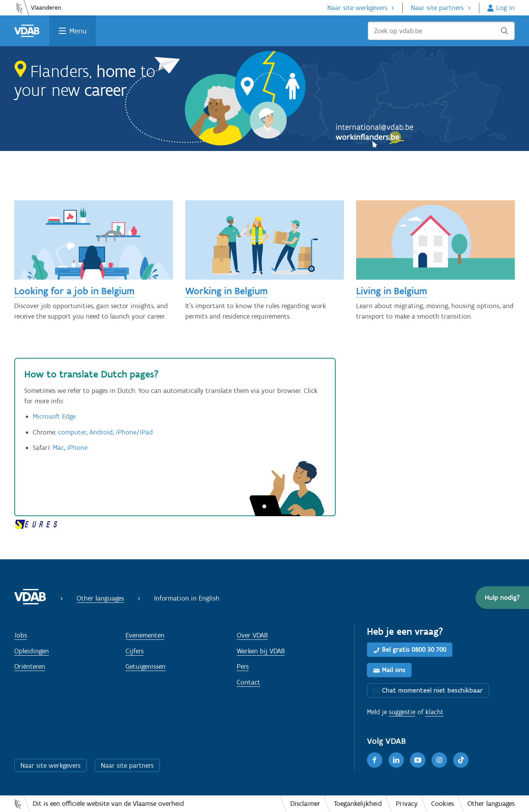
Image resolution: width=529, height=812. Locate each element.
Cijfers (135, 651)
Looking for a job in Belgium (74, 291)
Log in (506, 8)
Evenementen (145, 635)
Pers (243, 666)
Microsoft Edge (54, 416)
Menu (78, 31)
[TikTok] (461, 760)
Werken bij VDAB (261, 651)
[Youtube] (418, 760)
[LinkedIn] (396, 760)
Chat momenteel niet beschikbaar (432, 690)
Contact (249, 682)
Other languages (100, 598)
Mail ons (394, 670)
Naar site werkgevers (357, 8)
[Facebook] (375, 760)
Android (101, 432)
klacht (434, 712)
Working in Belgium (226, 291)
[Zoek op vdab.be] (441, 31)
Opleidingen (32, 651)
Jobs (21, 635)
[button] (502, 598)
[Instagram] (439, 760)
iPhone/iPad (134, 432)
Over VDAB (252, 635)
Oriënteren (30, 666)
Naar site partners (437, 8)
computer (72, 432)
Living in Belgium (392, 291)
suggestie (402, 712)
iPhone (77, 448)
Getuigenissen (146, 666)
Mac (58, 448)
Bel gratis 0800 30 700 (414, 649)
